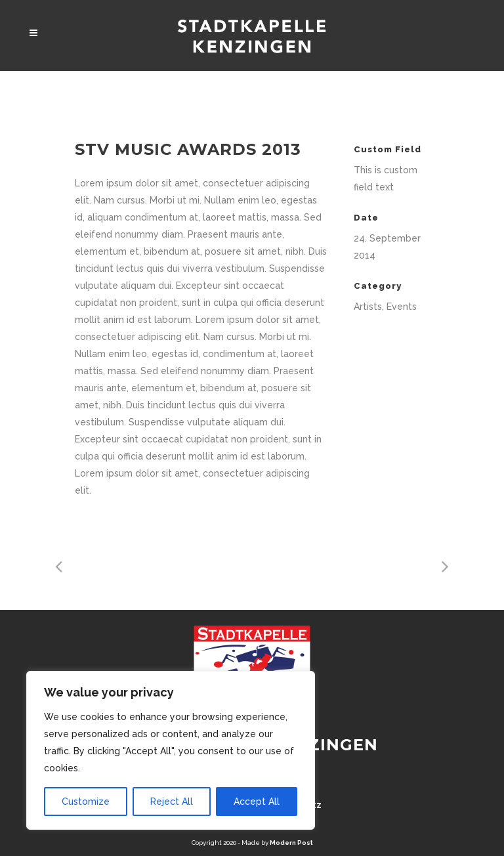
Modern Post (291, 843)
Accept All (257, 802)
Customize (86, 802)
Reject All (172, 802)
